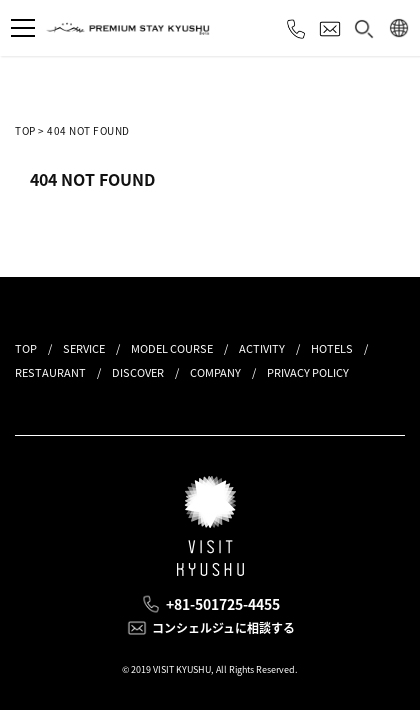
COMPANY (215, 372)
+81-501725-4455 (223, 604)
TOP (25, 130)
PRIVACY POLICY (308, 372)
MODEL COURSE (172, 348)
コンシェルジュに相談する (223, 628)
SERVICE (84, 348)
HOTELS (332, 348)
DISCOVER (138, 372)
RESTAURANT (50, 372)
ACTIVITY (262, 348)
